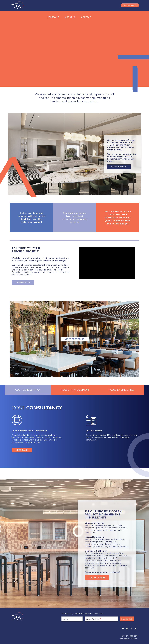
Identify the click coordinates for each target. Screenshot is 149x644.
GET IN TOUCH (97, 578)
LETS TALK (22, 450)
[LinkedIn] (123, 629)
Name (66, 619)
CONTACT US (23, 282)
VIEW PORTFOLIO (119, 167)
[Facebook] (131, 629)
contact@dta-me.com (129, 639)
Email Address (93, 619)
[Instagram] (127, 629)
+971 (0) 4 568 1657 (130, 5)
